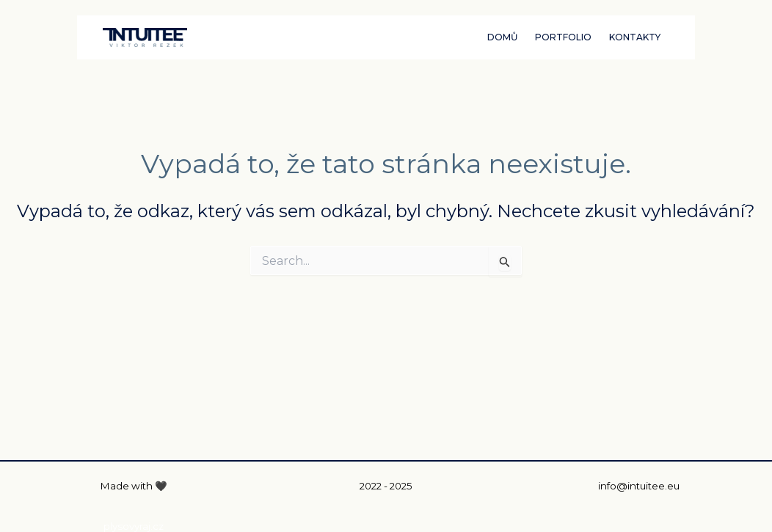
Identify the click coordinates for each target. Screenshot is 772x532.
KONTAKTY (635, 37)
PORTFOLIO (563, 37)
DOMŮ (502, 37)
